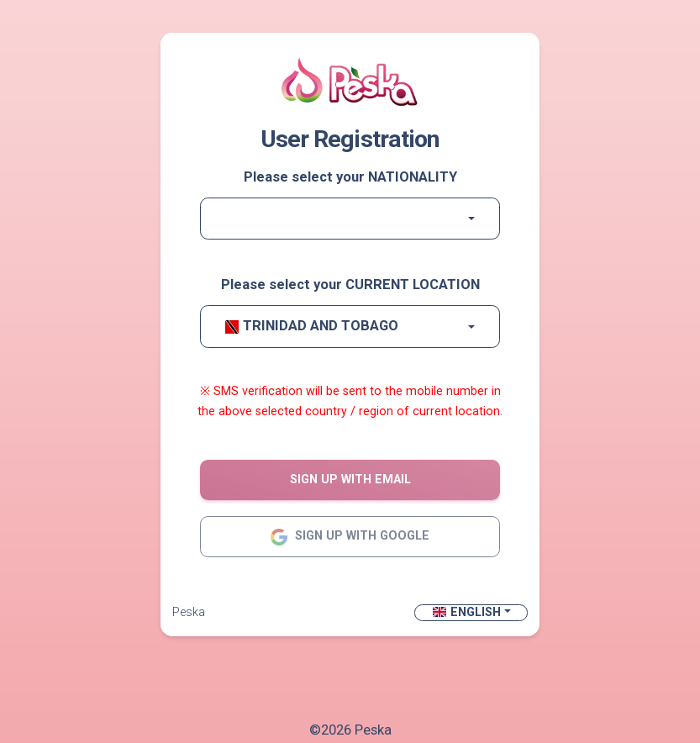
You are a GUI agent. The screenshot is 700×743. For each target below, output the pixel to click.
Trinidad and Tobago (312, 326)
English (466, 612)
